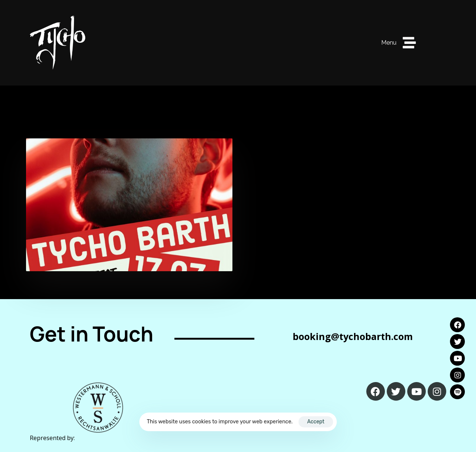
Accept (316, 422)
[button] (399, 43)
